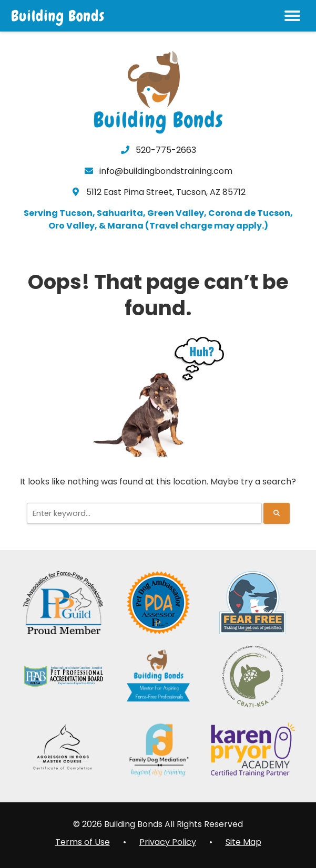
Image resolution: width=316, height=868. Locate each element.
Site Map (243, 842)
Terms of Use (83, 842)
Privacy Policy (168, 842)
